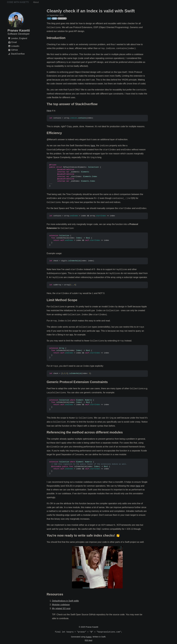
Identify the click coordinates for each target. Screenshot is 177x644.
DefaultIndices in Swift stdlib (65, 601)
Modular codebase (61, 605)
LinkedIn (15, 46)
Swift (54, 18)
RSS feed (88, 641)
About (36, 2)
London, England (19, 38)
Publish (89, 637)
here (93, 146)
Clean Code (62, 18)
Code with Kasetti (18, 2)
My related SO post (61, 608)
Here (49, 111)
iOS (49, 18)
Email (14, 42)
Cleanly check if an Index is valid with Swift (91, 11)
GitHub (14, 50)
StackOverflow (18, 54)
